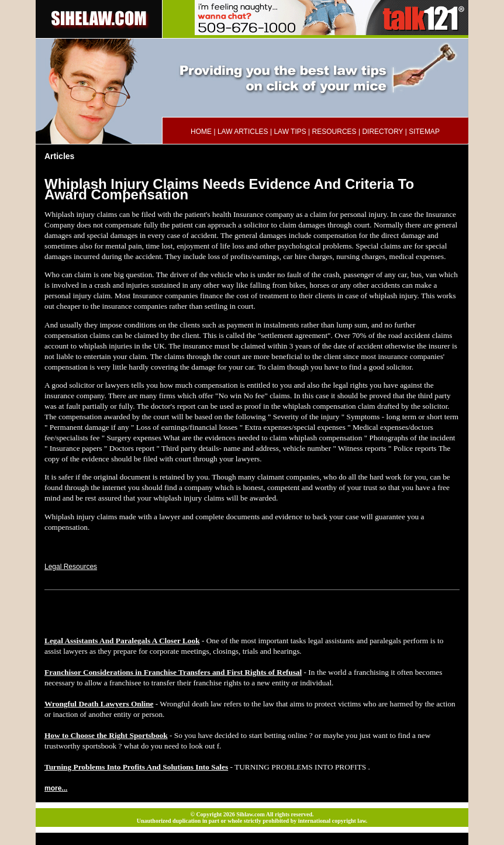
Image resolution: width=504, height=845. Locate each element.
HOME (201, 132)
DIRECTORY (382, 132)
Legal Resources (71, 567)
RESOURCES (334, 132)
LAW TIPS (290, 132)
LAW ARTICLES (243, 132)
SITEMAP (424, 132)
